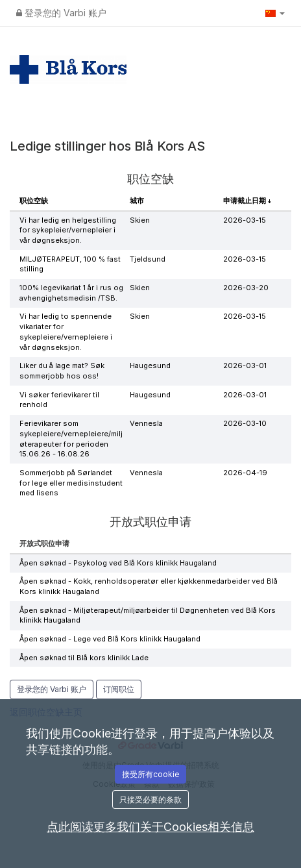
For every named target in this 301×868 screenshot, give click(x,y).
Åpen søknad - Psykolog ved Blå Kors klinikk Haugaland (118, 563)
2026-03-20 (246, 288)
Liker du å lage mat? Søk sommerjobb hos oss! (62, 371)
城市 (137, 201)
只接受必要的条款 (150, 800)
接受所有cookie (150, 774)
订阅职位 (119, 689)
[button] (275, 13)
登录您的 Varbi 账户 (61, 13)
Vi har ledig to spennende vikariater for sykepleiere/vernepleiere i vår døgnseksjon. (66, 331)
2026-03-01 (245, 366)
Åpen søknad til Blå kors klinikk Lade (84, 658)
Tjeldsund (148, 259)
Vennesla (146, 423)
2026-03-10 (245, 423)
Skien (140, 220)
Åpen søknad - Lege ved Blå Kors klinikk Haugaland (110, 639)
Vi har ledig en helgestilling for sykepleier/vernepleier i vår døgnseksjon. (68, 230)
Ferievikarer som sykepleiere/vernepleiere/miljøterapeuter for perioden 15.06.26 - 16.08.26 (71, 439)
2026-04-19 (245, 473)
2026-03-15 (245, 220)
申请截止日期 (246, 201)
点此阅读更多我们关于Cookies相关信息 (150, 827)
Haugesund (150, 366)
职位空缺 (34, 201)
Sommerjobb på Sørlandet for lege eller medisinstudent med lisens (71, 483)
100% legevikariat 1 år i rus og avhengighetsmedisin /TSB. (71, 293)
